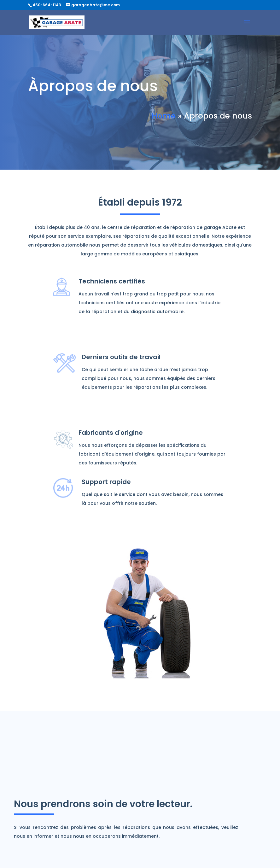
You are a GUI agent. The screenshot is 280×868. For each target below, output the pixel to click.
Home (164, 116)
